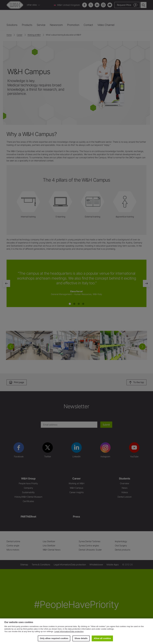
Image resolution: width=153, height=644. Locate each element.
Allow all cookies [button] (102, 638)
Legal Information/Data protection (69, 631)
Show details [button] (81, 638)
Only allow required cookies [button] (54, 638)
